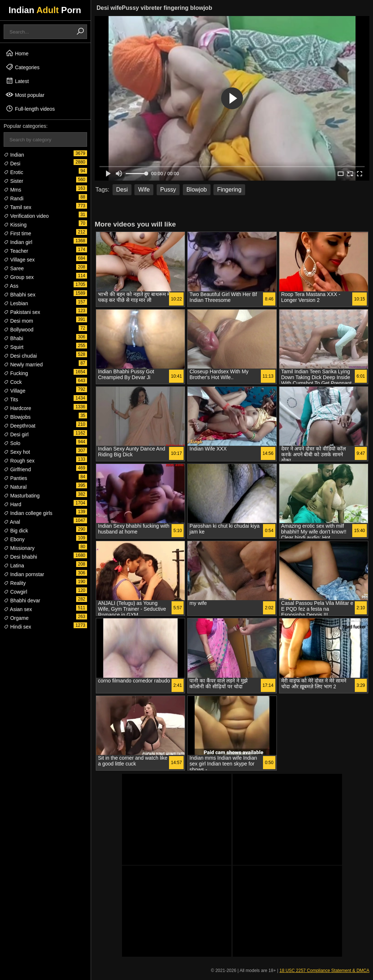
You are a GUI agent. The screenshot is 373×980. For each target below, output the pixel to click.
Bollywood (19, 330)
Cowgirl (15, 592)
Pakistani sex (22, 312)
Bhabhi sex (19, 295)
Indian (14, 155)
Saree (14, 268)
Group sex (19, 277)
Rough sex (19, 461)
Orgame (16, 618)
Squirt (13, 347)
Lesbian (16, 303)
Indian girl (18, 242)
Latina (14, 566)
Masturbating (22, 496)
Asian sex (18, 609)
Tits (11, 400)
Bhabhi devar (22, 601)
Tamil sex (17, 207)
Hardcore (17, 408)
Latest (17, 81)
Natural (15, 487)
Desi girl (16, 434)
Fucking (16, 373)
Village (15, 391)
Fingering (229, 190)
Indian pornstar (24, 574)
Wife (144, 190)
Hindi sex (17, 627)
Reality (15, 583)
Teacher (16, 251)
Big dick (16, 531)
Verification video (26, 216)
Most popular (25, 95)
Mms (12, 190)
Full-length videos (30, 109)
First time (17, 233)
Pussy (168, 190)
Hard (12, 504)
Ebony (14, 539)
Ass (11, 286)
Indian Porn (45, 10)
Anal (12, 522)
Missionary (19, 548)
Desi (12, 164)
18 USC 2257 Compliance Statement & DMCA (324, 971)
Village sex (19, 260)
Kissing (15, 225)
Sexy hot (17, 452)
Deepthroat (19, 426)
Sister (13, 181)
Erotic (13, 172)
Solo (12, 443)
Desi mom (18, 321)
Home (17, 53)
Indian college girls (28, 513)
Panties (15, 478)
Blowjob (197, 190)
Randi (13, 198)
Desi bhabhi (20, 557)
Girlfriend (17, 469)
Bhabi (13, 338)
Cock (13, 382)
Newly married (23, 365)
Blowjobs (17, 417)
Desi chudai (20, 356)
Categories (23, 67)
